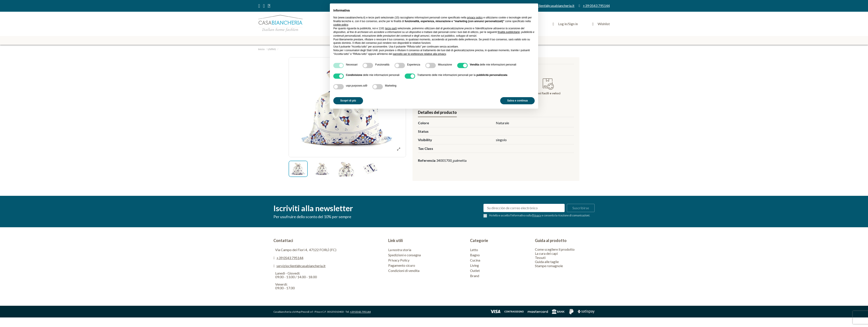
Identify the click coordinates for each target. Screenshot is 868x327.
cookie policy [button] (341, 25)
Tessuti (540, 258)
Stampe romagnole (549, 266)
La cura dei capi (546, 253)
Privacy (537, 215)
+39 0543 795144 (290, 258)
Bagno (475, 255)
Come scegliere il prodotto (555, 249)
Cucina (475, 260)
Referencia (427, 160)
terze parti (391, 28)
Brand (475, 276)
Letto (474, 250)
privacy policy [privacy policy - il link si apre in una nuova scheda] (475, 18)
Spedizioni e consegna (404, 255)
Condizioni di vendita (404, 271)
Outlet (475, 271)
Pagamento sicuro (402, 265)
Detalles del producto (437, 112)
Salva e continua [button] (517, 101)
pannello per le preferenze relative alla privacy (419, 54)
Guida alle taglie (547, 262)
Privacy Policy (399, 260)
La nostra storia (400, 250)
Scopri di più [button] (348, 101)
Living (474, 265)
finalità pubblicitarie (509, 32)
